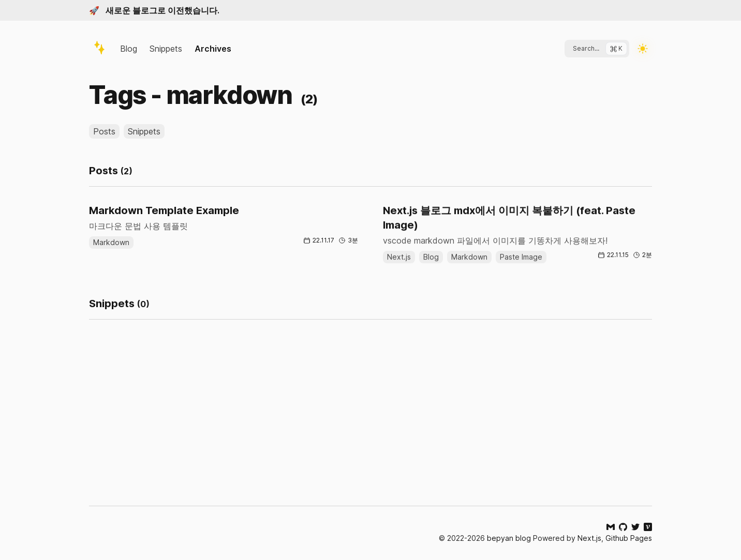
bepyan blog (509, 538)
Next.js (589, 538)
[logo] (99, 48)
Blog (129, 49)
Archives (213, 49)
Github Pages (629, 538)
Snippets (166, 49)
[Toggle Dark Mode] (643, 49)
